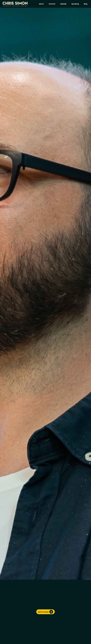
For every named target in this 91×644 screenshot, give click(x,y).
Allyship (63, 4)
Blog (86, 4)
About (41, 4)
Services (52, 4)
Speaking (75, 4)
